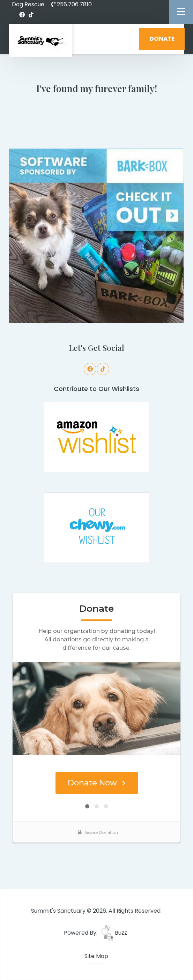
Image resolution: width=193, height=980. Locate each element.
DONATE (162, 39)
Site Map (96, 956)
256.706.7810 (72, 4)
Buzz (114, 933)
